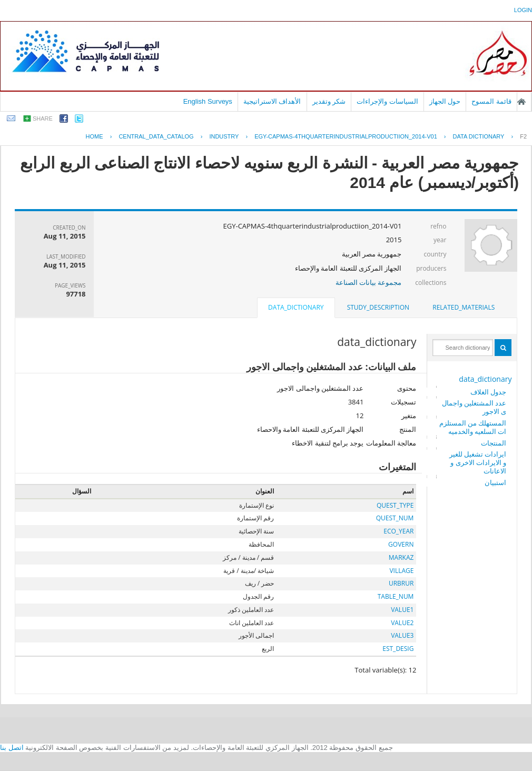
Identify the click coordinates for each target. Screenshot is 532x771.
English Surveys (208, 101)
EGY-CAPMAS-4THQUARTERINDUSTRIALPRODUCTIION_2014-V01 (346, 136)
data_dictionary (485, 379)
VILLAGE (401, 571)
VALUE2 (402, 623)
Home (95, 136)
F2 (523, 136)
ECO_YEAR (398, 531)
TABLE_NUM (396, 596)
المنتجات (494, 443)
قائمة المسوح (491, 101)
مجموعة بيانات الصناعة (369, 282)
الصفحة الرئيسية (521, 102)
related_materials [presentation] (464, 307)
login (523, 10)
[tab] (464, 308)
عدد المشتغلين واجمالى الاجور (474, 407)
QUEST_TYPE (395, 505)
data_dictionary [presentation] (296, 307)
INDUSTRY (224, 136)
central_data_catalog (156, 136)
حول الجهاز (445, 101)
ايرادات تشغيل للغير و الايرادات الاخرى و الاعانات (478, 462)
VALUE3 (402, 635)
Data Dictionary (479, 136)
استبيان (495, 482)
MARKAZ (401, 557)
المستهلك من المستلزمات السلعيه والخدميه (473, 427)
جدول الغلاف (488, 392)
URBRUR (401, 583)
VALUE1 (402, 610)
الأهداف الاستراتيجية (272, 101)
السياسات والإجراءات (387, 101)
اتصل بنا (12, 748)
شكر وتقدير (329, 101)
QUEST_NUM (395, 518)
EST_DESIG (398, 649)
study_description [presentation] (378, 307)
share (43, 118)
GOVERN (401, 544)
